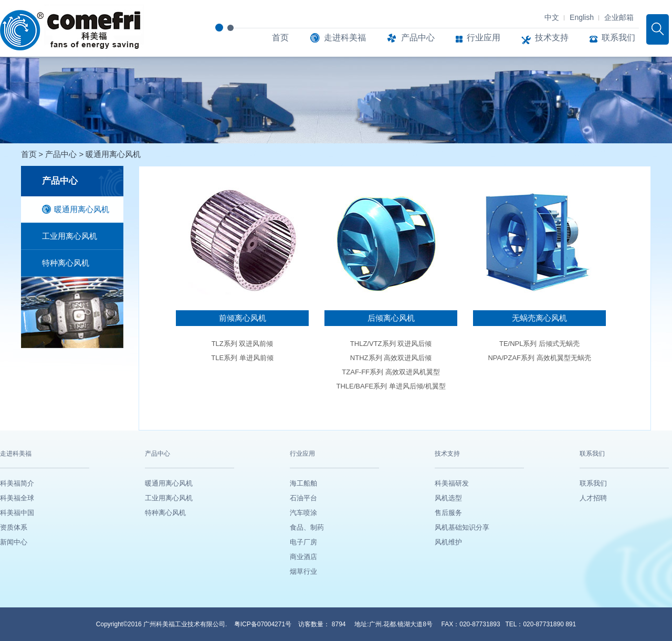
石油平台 (303, 498)
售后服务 (448, 513)
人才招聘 (593, 498)
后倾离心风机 (391, 318)
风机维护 (448, 542)
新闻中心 (14, 542)
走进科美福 (338, 38)
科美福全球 (17, 498)
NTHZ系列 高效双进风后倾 (391, 358)
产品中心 (411, 38)
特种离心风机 (66, 263)
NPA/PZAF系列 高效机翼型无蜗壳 (539, 358)
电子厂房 (303, 542)
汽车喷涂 (303, 513)
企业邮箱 (619, 17)
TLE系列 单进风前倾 (242, 358)
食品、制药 (307, 527)
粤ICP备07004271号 (264, 624)
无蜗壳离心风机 (539, 318)
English (582, 17)
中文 (552, 17)
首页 (280, 38)
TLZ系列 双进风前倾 (243, 344)
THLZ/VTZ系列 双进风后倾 (391, 344)
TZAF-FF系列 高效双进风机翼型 (391, 372)
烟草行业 (303, 571)
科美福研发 (452, 483)
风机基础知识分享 (462, 527)
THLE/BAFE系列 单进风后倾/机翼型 (391, 386)
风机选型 (448, 498)
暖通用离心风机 (113, 154)
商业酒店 (303, 557)
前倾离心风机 (243, 318)
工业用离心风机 (70, 236)
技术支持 (545, 38)
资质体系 (14, 527)
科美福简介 (17, 483)
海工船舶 (303, 483)
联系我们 (612, 38)
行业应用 (478, 38)
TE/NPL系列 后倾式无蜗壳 (539, 344)
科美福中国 (17, 513)
